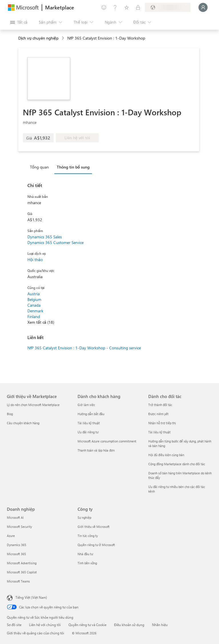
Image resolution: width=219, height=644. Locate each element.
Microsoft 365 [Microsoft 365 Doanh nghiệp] (16, 554)
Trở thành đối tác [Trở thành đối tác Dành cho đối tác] (160, 405)
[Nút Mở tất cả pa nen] (19, 22)
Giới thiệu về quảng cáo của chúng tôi (36, 633)
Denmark (35, 311)
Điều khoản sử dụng (129, 625)
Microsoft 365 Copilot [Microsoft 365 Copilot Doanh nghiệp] (22, 572)
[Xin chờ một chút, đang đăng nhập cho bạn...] (203, 7)
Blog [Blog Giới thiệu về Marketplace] (10, 414)
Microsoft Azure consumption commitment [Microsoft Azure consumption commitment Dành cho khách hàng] (107, 441)
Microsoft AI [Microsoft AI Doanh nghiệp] (15, 517)
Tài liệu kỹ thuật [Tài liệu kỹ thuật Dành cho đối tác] (159, 432)
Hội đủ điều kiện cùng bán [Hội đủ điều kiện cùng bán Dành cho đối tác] (166, 455)
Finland (34, 316)
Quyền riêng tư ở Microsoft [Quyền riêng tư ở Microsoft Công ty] (96, 545)
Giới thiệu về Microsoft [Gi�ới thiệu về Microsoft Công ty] (94, 527)
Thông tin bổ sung (73, 167)
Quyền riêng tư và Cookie (87, 625)
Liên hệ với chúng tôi (45, 625)
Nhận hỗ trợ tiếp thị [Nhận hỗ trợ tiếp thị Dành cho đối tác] (162, 423)
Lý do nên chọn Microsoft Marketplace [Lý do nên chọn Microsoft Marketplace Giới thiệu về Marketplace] (33, 405)
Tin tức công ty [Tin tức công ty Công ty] (88, 536)
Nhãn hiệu (160, 625)
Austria (34, 294)
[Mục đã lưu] (127, 7)
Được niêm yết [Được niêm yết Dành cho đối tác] (158, 414)
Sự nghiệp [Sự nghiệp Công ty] (84, 517)
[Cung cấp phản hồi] (104, 7)
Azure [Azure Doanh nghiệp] (11, 536)
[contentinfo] (63, 38)
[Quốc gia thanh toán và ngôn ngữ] (168, 7)
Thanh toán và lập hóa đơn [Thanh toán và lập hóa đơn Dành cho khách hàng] (96, 450)
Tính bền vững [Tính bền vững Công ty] (87, 563)
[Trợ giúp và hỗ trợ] (115, 7)
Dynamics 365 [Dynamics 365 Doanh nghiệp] (17, 545)
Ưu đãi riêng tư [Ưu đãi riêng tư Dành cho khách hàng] (88, 432)
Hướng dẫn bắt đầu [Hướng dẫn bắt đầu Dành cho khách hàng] (91, 414)
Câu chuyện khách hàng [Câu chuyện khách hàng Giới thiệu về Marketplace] (23, 423)
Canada (34, 305)
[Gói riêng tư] (138, 7)
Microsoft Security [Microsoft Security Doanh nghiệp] (19, 527)
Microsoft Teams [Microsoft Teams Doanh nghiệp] (18, 581)
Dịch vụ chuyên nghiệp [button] (38, 38)
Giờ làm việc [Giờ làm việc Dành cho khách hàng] (86, 405)
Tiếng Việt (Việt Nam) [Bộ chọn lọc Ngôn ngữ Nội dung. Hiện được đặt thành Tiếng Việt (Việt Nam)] (31, 597)
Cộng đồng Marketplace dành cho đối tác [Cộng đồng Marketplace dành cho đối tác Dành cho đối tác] (177, 464)
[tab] (41, 167)
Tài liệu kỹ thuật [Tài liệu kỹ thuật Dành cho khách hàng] (89, 423)
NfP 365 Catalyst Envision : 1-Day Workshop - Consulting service (84, 348)
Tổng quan (39, 167)
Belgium (34, 299)
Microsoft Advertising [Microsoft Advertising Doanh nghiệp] (22, 563)
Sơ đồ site (14, 625)
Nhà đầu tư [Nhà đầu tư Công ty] (85, 554)
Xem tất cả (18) (41, 322)
